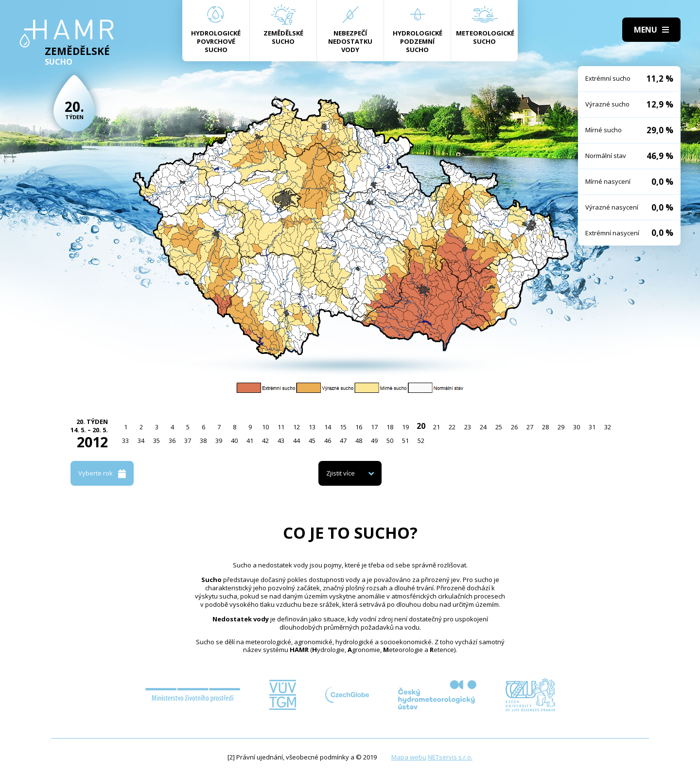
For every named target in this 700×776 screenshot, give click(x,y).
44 (297, 441)
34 (141, 441)
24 (483, 427)
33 (125, 441)
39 (219, 441)
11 (281, 427)
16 (359, 427)
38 (203, 441)
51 (405, 441)
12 (297, 427)
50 (390, 441)
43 (281, 441)
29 (561, 427)
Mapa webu (409, 757)
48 (359, 441)
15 (343, 427)
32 (608, 427)
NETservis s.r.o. (450, 757)
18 (390, 427)
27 (530, 427)
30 (577, 427)
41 (250, 441)
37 (188, 441)
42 (265, 441)
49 (374, 441)
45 (312, 441)
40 (234, 441)
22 (452, 427)
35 (157, 441)
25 (499, 427)
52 (421, 441)
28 (545, 427)
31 (592, 427)
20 (421, 426)
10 (265, 427)
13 (312, 427)
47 (343, 441)
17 (374, 427)
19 (405, 427)
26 (514, 427)
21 (437, 427)
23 (468, 427)
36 (172, 441)
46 (328, 441)
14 (328, 427)
